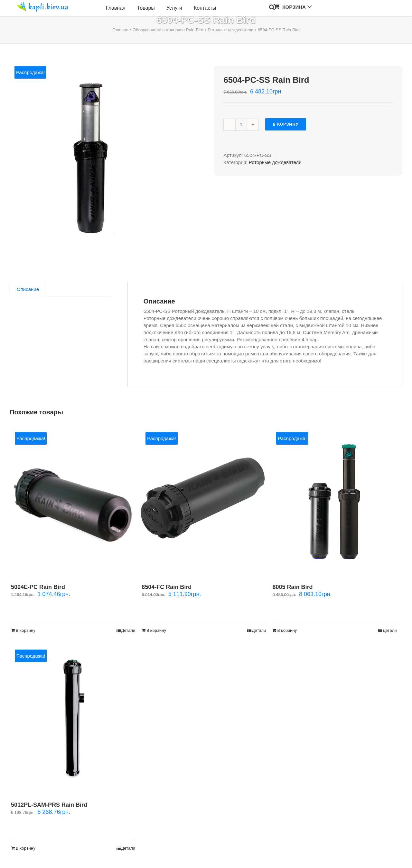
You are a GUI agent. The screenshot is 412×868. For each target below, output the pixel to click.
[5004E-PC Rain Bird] (73, 501)
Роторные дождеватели (275, 162)
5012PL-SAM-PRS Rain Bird (49, 805)
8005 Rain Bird (292, 587)
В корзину (286, 124)
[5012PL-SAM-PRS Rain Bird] (73, 719)
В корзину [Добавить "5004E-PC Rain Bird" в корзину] (26, 630)
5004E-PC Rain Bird (38, 587)
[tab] (28, 289)
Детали (128, 630)
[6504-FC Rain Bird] (204, 501)
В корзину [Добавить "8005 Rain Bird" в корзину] (287, 630)
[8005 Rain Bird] (334, 501)
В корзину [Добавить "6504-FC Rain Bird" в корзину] (156, 630)
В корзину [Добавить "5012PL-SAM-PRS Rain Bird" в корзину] (26, 848)
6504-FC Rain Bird (167, 587)
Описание (28, 289)
